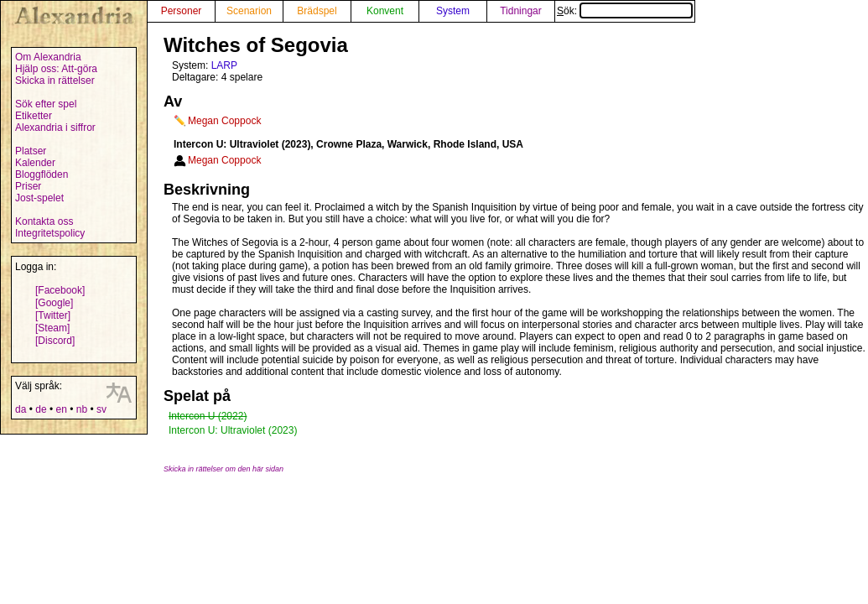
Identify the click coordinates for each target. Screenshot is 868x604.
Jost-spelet (39, 198)
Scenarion (249, 11)
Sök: (625, 11)
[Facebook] (60, 290)
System (453, 11)
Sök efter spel (46, 104)
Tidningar (521, 11)
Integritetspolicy (50, 233)
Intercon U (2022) (208, 416)
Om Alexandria (48, 57)
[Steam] (52, 328)
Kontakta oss (44, 221)
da (21, 409)
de (41, 409)
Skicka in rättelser (55, 81)
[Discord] (55, 341)
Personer (182, 11)
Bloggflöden (42, 174)
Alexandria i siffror (55, 128)
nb (82, 409)
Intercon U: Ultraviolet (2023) (233, 430)
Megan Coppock (224, 121)
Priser (28, 186)
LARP (224, 65)
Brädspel (317, 11)
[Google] (54, 303)
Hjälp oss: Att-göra (56, 69)
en (61, 409)
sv (101, 409)
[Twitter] (53, 315)
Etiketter (34, 116)
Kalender (35, 163)
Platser (31, 151)
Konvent (385, 11)
